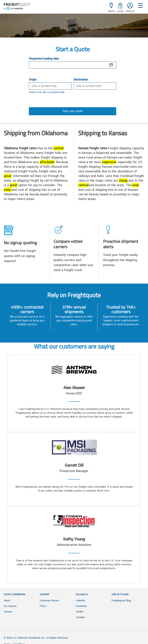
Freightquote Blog (121, 601)
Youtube (80, 617)
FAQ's (43, 606)
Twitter (79, 612)
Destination (81, 80)
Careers (8, 612)
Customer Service (49, 601)
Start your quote (73, 111)
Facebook (81, 606)
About (7, 601)
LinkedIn (80, 601)
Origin (33, 80)
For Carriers (10, 606)
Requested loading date (44, 59)
